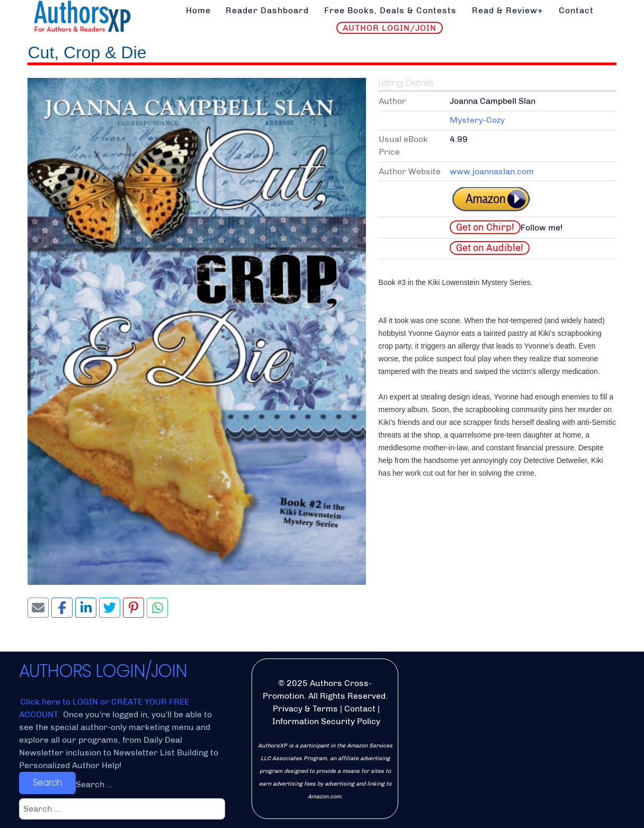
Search (47, 783)
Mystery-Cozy (477, 120)
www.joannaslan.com (492, 171)
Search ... (94, 784)
